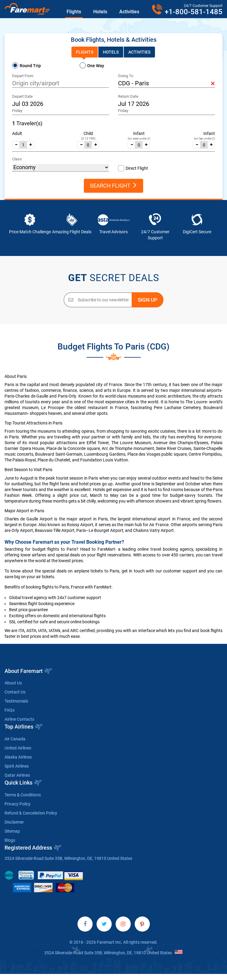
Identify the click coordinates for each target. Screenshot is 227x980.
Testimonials (16, 701)
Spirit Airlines (17, 766)
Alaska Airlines (18, 757)
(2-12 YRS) (88, 138)
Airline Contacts (19, 719)
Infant (139, 133)
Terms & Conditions (23, 795)
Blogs (10, 840)
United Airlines (18, 748)
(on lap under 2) (204, 138)
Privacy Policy (18, 804)
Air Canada (15, 739)
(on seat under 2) (139, 138)
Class (17, 159)
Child (88, 133)
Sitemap (12, 831)
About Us (13, 683)
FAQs (10, 710)
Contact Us (15, 692)
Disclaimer (14, 822)
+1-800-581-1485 (194, 12)
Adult (17, 133)
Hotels (100, 12)
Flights (74, 12)
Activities (129, 12)
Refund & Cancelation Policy (31, 813)
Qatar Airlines (17, 775)
